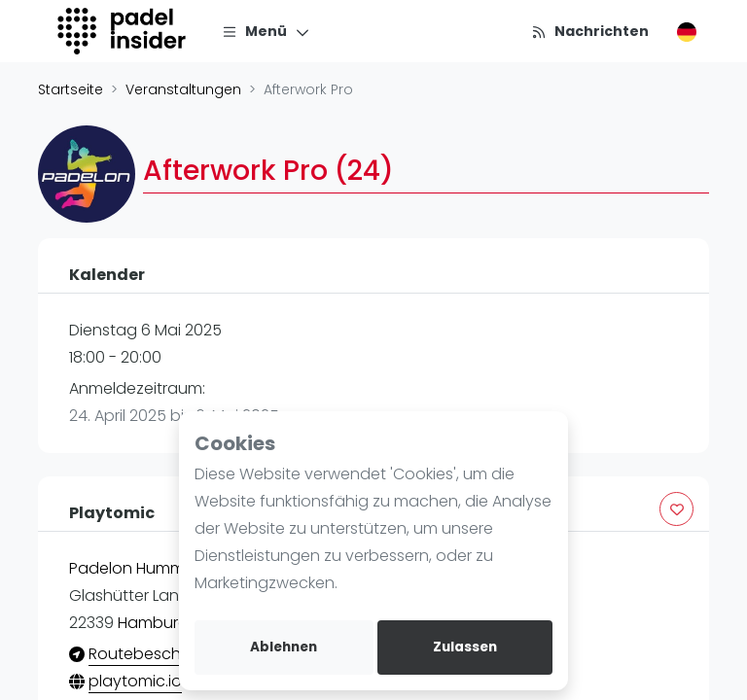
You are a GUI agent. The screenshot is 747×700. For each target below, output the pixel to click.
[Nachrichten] (590, 31)
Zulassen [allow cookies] (465, 647)
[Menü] (266, 31)
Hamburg (153, 623)
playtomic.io (135, 681)
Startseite (71, 89)
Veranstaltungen (183, 89)
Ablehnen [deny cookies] (284, 647)
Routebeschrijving (156, 654)
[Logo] (124, 31)
